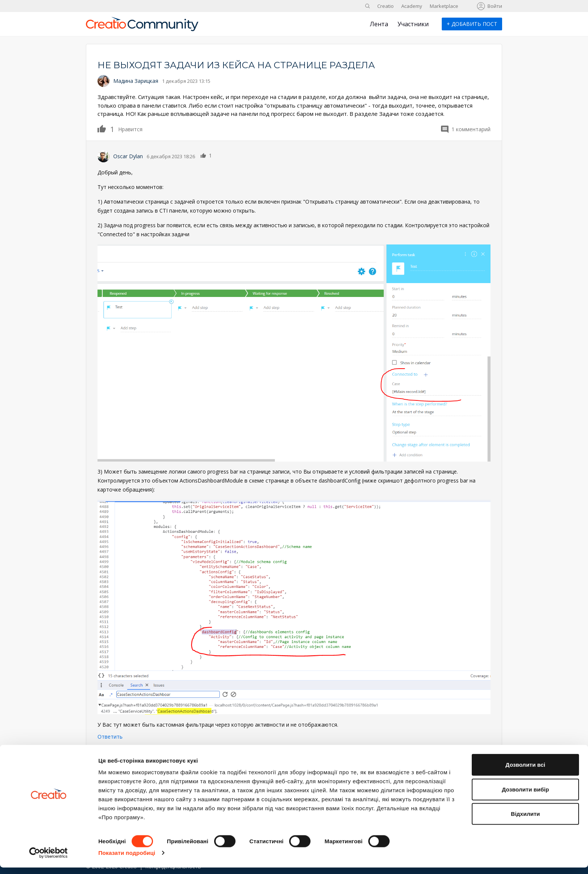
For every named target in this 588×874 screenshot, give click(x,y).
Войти (495, 6)
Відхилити (525, 820)
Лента (379, 24)
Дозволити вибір (525, 796)
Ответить (110, 737)
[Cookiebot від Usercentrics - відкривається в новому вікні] (49, 859)
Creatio (385, 6)
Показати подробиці (127, 859)
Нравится (106, 129)
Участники (413, 24)
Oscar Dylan (128, 156)
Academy (412, 6)
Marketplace (444, 6)
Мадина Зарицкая (136, 81)
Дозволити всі (525, 771)
